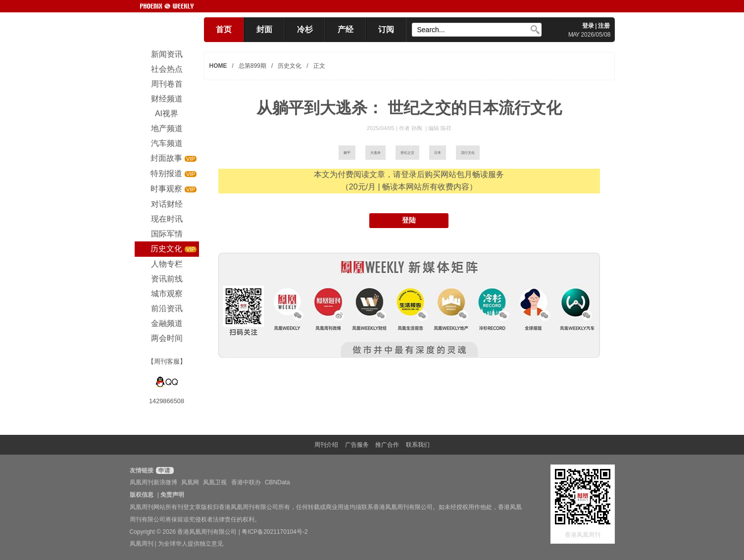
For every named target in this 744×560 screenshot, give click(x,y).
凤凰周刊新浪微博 (153, 482)
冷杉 (305, 29)
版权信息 (142, 495)
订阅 (386, 29)
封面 (264, 29)
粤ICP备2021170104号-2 (274, 532)
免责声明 (172, 495)
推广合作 (387, 445)
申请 (164, 470)
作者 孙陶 (411, 128)
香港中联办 (246, 482)
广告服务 (357, 445)
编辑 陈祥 (440, 128)
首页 (224, 29)
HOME (218, 66)
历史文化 (290, 66)
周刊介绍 (326, 445)
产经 (346, 29)
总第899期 (252, 66)
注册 (604, 26)
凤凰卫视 (215, 482)
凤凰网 (190, 482)
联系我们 (418, 445)
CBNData (277, 482)
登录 (588, 26)
